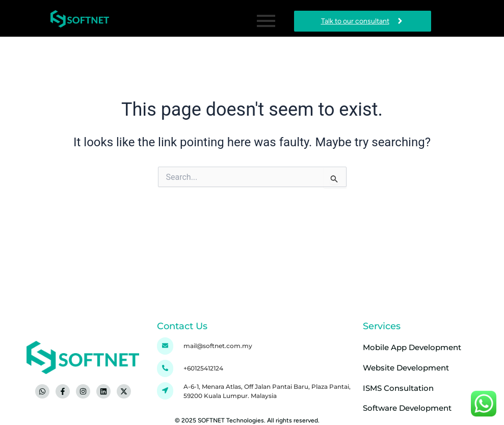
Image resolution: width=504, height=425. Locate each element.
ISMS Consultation (398, 388)
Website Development (406, 368)
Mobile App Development (412, 347)
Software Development (407, 408)
